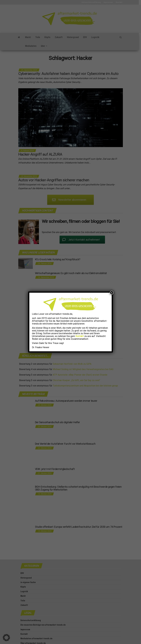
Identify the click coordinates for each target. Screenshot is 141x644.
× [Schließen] (112, 293)
